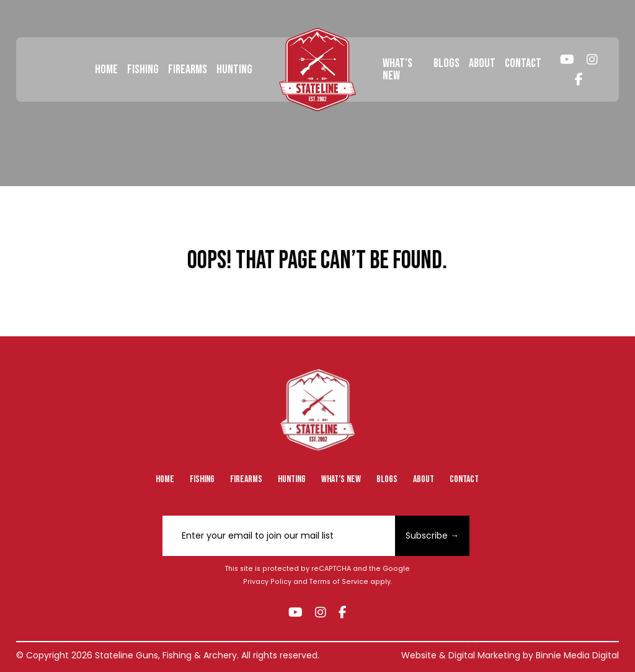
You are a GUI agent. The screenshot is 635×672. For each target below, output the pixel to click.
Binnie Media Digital (577, 655)
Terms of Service (339, 582)
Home (106, 69)
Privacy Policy (267, 582)
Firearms (188, 69)
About (482, 63)
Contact (523, 63)
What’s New (397, 69)
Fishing (143, 69)
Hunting (234, 69)
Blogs (446, 63)
